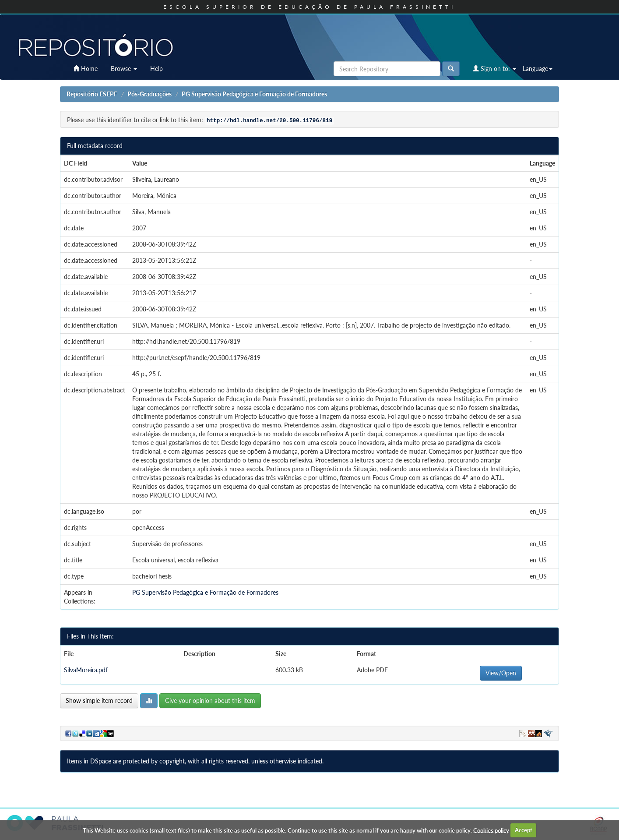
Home (85, 69)
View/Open (501, 673)
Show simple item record (99, 701)
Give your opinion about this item (210, 701)
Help (157, 69)
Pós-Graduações (149, 94)
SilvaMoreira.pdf (86, 670)
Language (538, 69)
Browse (124, 69)
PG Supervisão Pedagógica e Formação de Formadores (254, 94)
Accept (524, 830)
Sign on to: (494, 69)
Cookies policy (491, 830)
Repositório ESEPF (92, 94)
